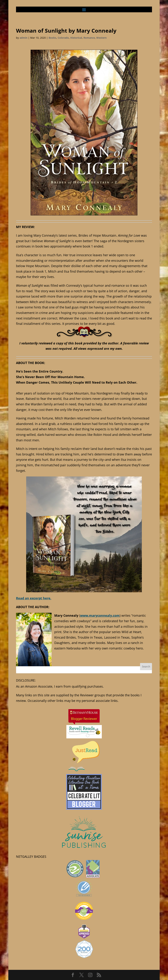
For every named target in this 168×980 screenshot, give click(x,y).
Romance (89, 38)
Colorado (63, 38)
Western (101, 38)
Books (52, 38)
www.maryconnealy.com (100, 615)
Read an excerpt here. (34, 598)
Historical (76, 38)
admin (23, 38)
